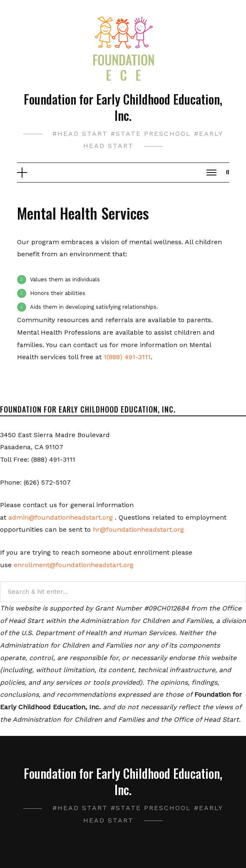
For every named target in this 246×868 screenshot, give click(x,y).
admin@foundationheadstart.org (61, 517)
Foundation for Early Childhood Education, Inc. (123, 107)
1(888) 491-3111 (127, 357)
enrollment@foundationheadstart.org (74, 565)
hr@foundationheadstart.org (138, 529)
